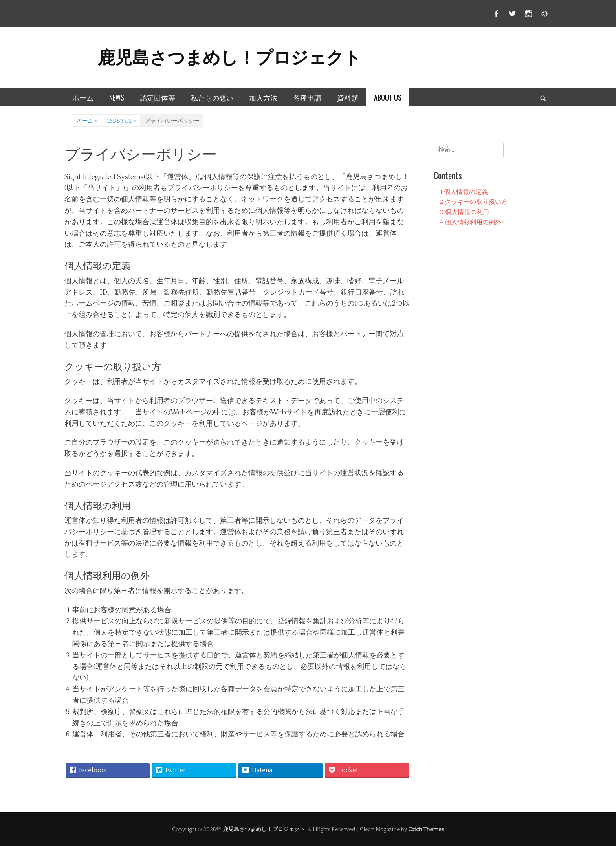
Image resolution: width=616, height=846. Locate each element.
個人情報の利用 (465, 212)
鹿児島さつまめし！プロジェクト (230, 56)
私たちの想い (212, 97)
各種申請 (307, 97)
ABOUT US (388, 97)
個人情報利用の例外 (471, 222)
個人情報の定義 (464, 192)
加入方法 (263, 97)
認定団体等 (158, 97)
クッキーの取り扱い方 (474, 202)
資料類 (348, 97)
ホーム (83, 97)
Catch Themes (426, 830)
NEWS (117, 97)
